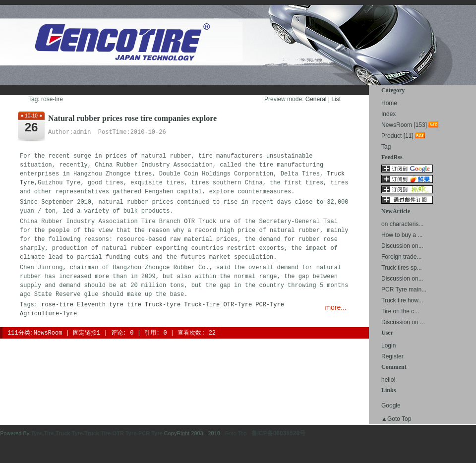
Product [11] (397, 136)
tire (134, 305)
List (336, 99)
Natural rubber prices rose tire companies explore (132, 118)
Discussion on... (402, 246)
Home (389, 103)
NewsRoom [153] (404, 125)
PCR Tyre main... (404, 289)
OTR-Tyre (238, 305)
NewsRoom (48, 333)
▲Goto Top (396, 419)
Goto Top (236, 433)
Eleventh (91, 305)
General (316, 99)
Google (391, 405)
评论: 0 (122, 333)
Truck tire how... (402, 300)
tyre (116, 305)
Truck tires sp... (402, 268)
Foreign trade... (401, 257)
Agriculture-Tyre (48, 314)
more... (336, 307)
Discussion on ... (403, 322)
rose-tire (57, 305)
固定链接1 (87, 333)
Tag (386, 147)
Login (388, 346)
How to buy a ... (402, 235)
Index (388, 114)
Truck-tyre (163, 305)
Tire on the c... (400, 311)
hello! (388, 380)
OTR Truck (200, 222)
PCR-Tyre (270, 305)
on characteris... (402, 224)
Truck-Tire (202, 305)
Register (392, 356)
